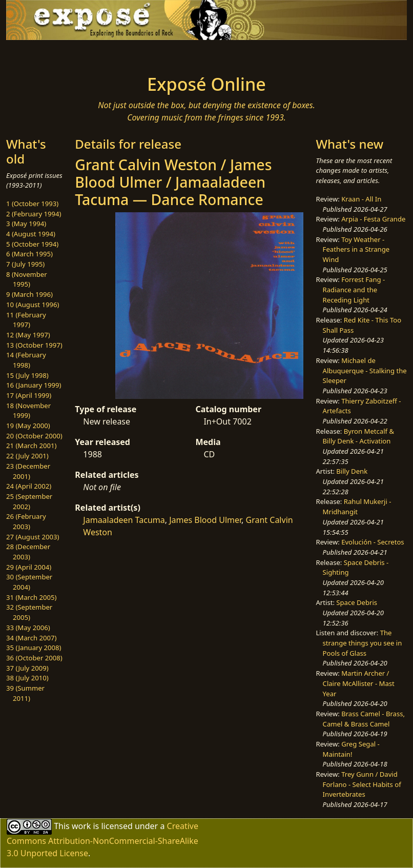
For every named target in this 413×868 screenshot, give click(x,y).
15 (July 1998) (27, 375)
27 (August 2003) (33, 537)
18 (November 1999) (28, 411)
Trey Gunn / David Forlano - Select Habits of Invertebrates (362, 784)
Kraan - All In (361, 199)
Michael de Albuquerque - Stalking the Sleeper (365, 370)
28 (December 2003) (28, 552)
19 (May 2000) (28, 426)
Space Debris (357, 602)
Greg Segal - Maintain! (351, 749)
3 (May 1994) (26, 224)
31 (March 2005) (31, 597)
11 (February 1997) (26, 320)
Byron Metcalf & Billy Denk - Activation (359, 436)
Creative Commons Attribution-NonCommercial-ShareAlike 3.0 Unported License (102, 840)
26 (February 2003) (26, 521)
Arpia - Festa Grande (373, 219)
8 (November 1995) (27, 279)
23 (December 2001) (28, 471)
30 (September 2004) (29, 582)
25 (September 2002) (29, 501)
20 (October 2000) (34, 436)
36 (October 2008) (34, 658)
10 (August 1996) (33, 305)
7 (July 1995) (25, 264)
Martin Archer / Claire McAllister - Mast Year (359, 683)
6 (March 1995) (29, 254)
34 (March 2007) (31, 638)
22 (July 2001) (27, 456)
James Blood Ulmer (205, 520)
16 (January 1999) (34, 385)
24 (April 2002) (29, 486)
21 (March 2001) (31, 446)
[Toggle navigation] (49, 54)
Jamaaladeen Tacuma (124, 520)
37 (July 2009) (27, 668)
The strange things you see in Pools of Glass (363, 643)
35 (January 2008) (34, 648)
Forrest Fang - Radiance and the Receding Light (354, 289)
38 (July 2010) (27, 678)
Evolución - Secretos (373, 542)
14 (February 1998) (26, 360)
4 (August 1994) (31, 234)
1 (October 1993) (32, 204)
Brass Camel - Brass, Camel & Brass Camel (364, 719)
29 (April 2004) (29, 567)
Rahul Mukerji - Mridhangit (357, 507)
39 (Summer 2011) (25, 693)
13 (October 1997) (34, 345)
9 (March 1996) (29, 294)
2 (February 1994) (34, 214)
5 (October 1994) (32, 244)
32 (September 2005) (29, 612)
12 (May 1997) (28, 335)
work (81, 826)
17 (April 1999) (29, 395)
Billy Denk (352, 471)
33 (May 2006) (28, 628)
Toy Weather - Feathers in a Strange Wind (356, 249)
